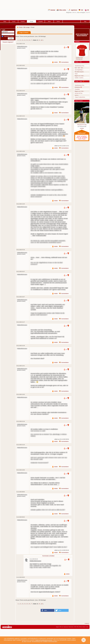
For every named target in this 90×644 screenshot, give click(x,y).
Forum (32, 21)
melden (56, 62)
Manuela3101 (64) (82, 125)
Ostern (76, 74)
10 (42, 40)
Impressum (66, 627)
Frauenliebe (77, 89)
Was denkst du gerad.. (79, 72)
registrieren (74, 10)
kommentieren (65, 62)
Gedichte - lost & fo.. (79, 78)
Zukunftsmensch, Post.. (80, 66)
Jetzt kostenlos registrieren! (82, 35)
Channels (23, 21)
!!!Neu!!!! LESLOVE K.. (80, 97)
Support (58, 627)
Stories (58, 21)
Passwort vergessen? (8, 42)
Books (49, 21)
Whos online (63, 10)
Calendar (53, 10)
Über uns (61, 627)
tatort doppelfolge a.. (79, 70)
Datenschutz (71, 627)
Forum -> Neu (78, 62)
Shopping (77, 42)
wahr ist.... (77, 95)
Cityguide (40, 21)
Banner (84, 627)
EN (88, 10)
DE (82, 10)
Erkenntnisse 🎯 (78, 87)
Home (5, 21)
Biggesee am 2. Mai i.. (79, 76)
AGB (75, 627)
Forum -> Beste (79, 81)
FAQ (77, 627)
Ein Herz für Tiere (79, 93)
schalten (82, 128)
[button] (48, 610)
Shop (85, 21)
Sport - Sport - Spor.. (79, 68)
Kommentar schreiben (48, 556)
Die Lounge (26, 27)
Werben (80, 627)
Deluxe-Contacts (79, 101)
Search (14, 21)
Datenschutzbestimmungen (44, 640)
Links (87, 627)
